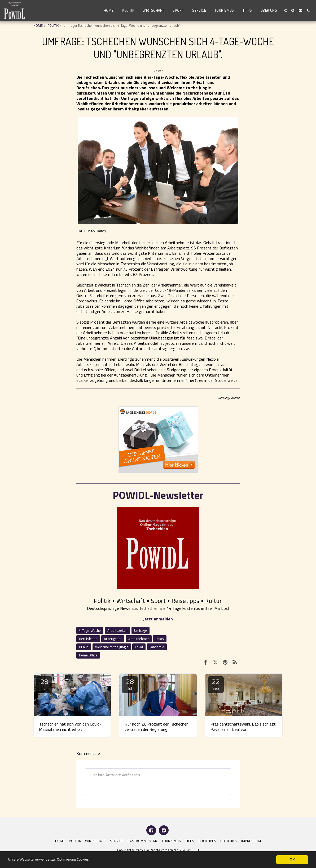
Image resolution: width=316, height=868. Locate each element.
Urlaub (84, 647)
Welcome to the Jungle (112, 647)
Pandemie (157, 647)
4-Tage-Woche (90, 630)
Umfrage (141, 630)
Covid (139, 647)
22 (216, 684)
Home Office (88, 655)
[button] (285, 10)
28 (44, 684)
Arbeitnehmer (139, 639)
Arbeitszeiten (117, 630)
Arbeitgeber (113, 639)
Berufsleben (88, 639)
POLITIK (53, 25)
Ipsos (160, 639)
